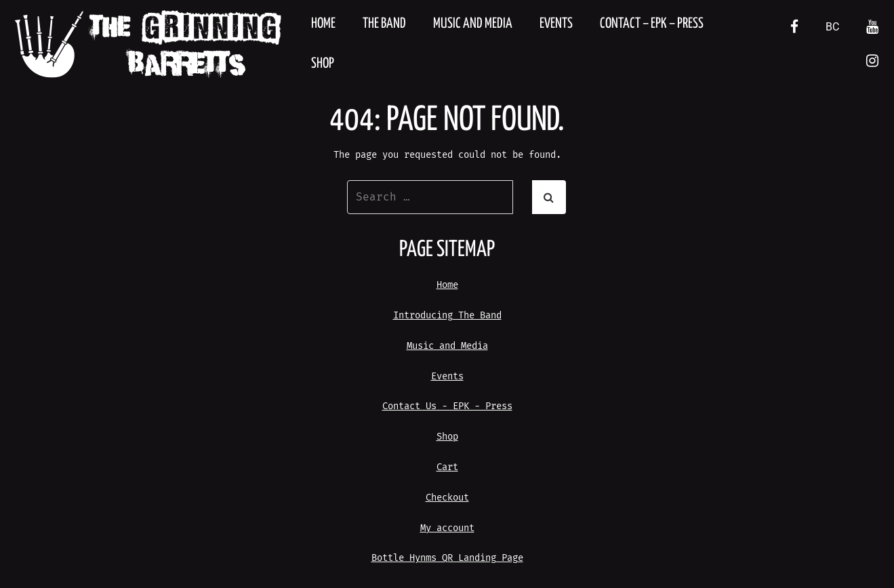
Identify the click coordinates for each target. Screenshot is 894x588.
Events (556, 24)
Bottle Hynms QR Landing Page (447, 558)
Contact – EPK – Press (652, 24)
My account (447, 528)
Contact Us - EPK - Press (447, 406)
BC (832, 27)
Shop (323, 64)
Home (323, 24)
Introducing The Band (447, 315)
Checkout (447, 498)
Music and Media (473, 24)
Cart (447, 467)
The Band (384, 24)
